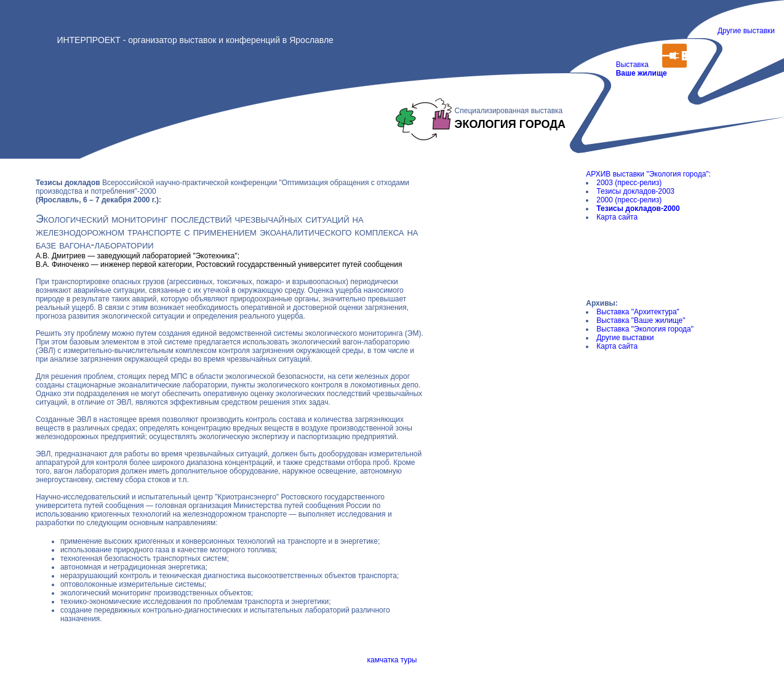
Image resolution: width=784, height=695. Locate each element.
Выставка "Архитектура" (638, 312)
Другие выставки (746, 31)
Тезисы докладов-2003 (635, 191)
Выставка (639, 73)
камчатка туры (392, 660)
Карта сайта (617, 217)
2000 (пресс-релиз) (629, 200)
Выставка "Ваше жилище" (641, 320)
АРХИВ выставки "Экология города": (648, 174)
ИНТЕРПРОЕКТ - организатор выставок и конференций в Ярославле (195, 40)
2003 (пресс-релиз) (629, 183)
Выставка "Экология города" (645, 329)
